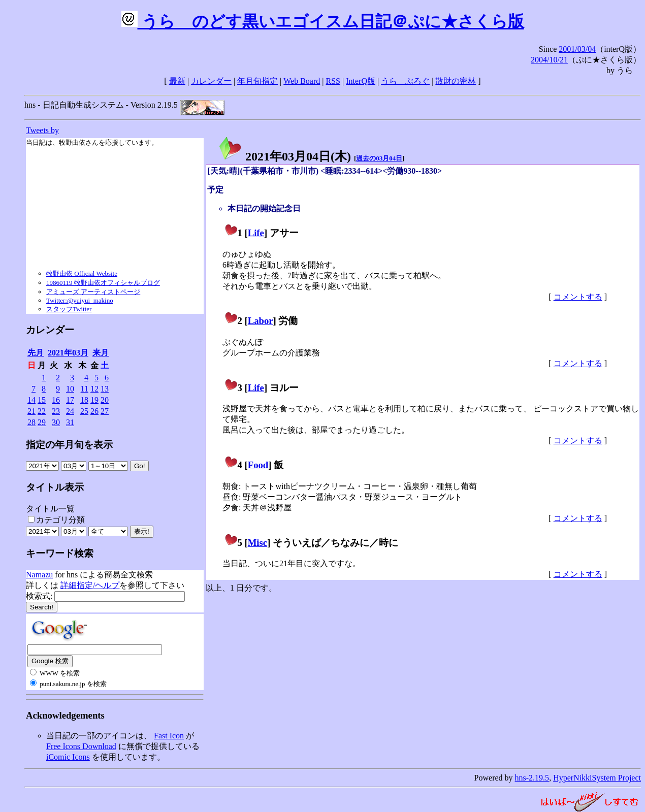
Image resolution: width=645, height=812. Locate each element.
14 (31, 400)
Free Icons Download (81, 746)
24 (70, 411)
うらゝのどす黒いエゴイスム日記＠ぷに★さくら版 (323, 21)
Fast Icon (169, 736)
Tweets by (42, 130)
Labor (261, 321)
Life (256, 233)
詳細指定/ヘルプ (90, 585)
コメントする (578, 297)
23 (56, 411)
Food (258, 465)
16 (56, 400)
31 (70, 422)
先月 (36, 353)
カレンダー (211, 81)
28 (31, 422)
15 (42, 400)
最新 (177, 81)
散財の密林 (456, 81)
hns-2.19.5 (532, 778)
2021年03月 (68, 353)
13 (105, 389)
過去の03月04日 (379, 158)
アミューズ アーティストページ (93, 292)
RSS (333, 81)
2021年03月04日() (284, 156)
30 (56, 422)
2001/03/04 (577, 49)
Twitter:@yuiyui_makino (80, 300)
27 (105, 411)
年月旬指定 (257, 81)
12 (94, 389)
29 (42, 422)
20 (105, 400)
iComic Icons (68, 757)
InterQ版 (361, 81)
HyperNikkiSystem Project (597, 778)
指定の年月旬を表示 (69, 445)
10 (70, 389)
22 (42, 411)
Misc (257, 543)
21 (31, 411)
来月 (101, 353)
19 (94, 400)
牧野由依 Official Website (82, 273)
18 (84, 400)
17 (70, 400)
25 (84, 411)
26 (94, 411)
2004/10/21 (549, 60)
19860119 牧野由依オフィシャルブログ (103, 283)
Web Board (302, 81)
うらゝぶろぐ (405, 81)
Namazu (39, 575)
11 (85, 389)
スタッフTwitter (69, 309)
